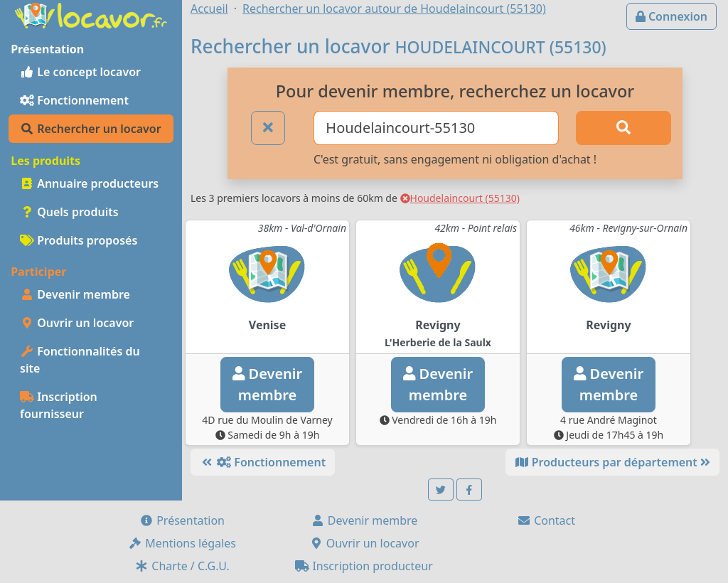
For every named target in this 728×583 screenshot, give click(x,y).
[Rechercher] (623, 128)
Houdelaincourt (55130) (460, 198)
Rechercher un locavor (91, 129)
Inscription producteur (364, 566)
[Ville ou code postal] (436, 128)
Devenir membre (75, 294)
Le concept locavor (80, 72)
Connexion (671, 16)
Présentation (182, 520)
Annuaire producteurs (89, 183)
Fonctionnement (74, 100)
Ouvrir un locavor (77, 323)
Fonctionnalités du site (80, 360)
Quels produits (69, 212)
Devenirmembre (267, 384)
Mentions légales (182, 543)
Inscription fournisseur (59, 405)
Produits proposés (79, 240)
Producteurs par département (612, 462)
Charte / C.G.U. (182, 566)
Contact (546, 520)
